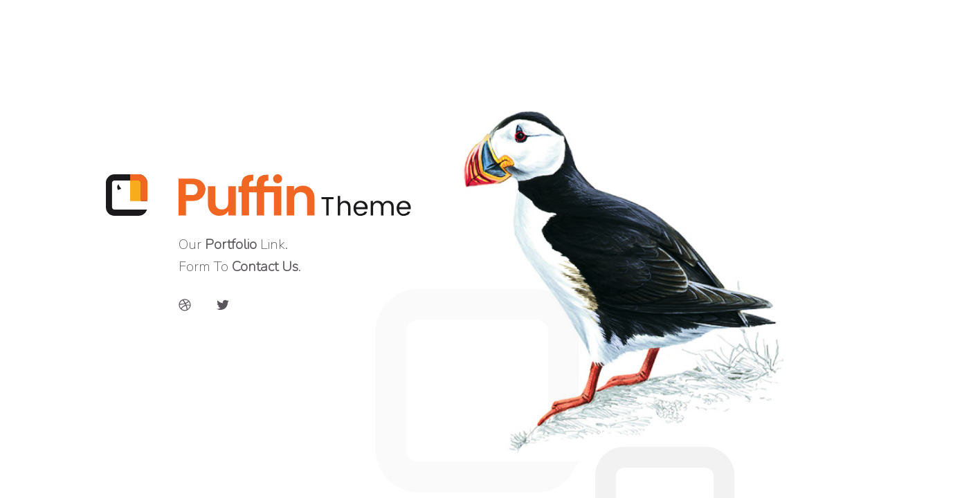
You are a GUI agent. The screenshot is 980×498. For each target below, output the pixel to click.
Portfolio (231, 245)
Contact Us (265, 267)
